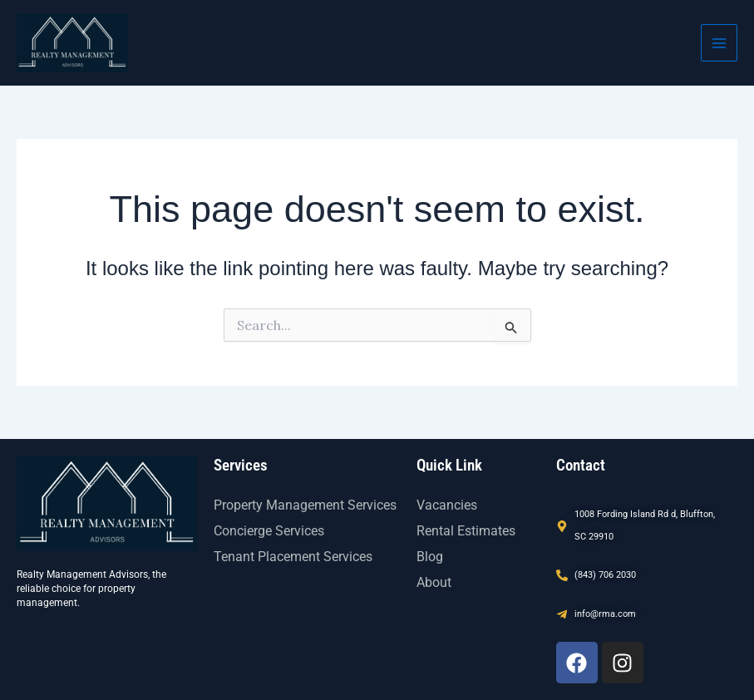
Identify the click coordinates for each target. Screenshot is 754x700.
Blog (430, 557)
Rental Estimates (466, 531)
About (434, 582)
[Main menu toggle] (719, 42)
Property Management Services (305, 505)
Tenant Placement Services (293, 557)
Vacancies (447, 505)
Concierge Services (269, 531)
